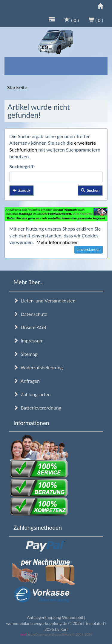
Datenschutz (30, 314)
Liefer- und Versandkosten (45, 301)
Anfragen (27, 381)
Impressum (29, 340)
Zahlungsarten (32, 394)
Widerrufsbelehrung (38, 367)
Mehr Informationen (57, 242)
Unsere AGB (30, 327)
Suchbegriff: (22, 166)
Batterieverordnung (37, 408)
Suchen (90, 190)
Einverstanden (89, 249)
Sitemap (26, 354)
